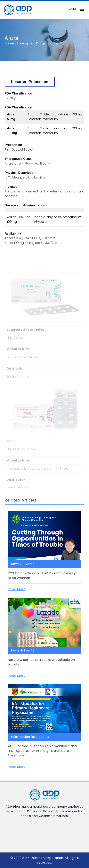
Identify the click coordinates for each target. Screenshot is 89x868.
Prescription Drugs (31, 43)
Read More (17, 589)
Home (9, 43)
